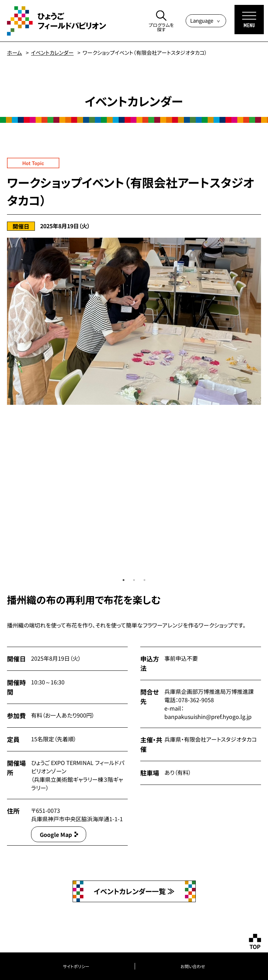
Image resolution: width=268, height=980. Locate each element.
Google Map (56, 834)
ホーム (14, 53)
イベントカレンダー (52, 53)
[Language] (206, 21)
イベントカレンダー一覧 (131, 891)
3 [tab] (144, 580)
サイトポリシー (76, 966)
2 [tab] (134, 580)
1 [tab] (124, 580)
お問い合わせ (193, 966)
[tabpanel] (134, 321)
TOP (255, 946)
